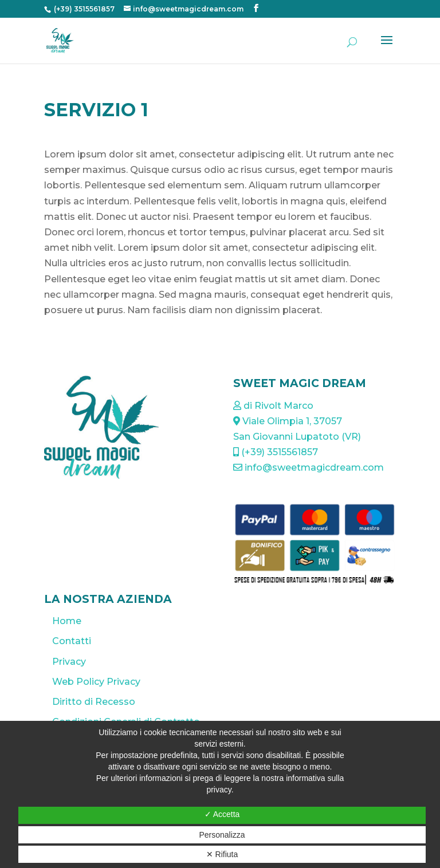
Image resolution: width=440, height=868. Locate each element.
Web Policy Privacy (96, 682)
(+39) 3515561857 (83, 9)
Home (67, 621)
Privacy (69, 662)
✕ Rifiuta (222, 854)
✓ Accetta (222, 814)
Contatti (72, 641)
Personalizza (222, 835)
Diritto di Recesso (94, 702)
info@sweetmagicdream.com (309, 467)
